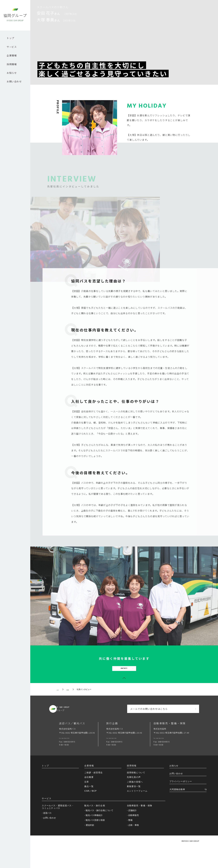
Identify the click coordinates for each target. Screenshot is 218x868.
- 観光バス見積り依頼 (95, 841)
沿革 (87, 803)
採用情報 (12, 64)
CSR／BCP (91, 812)
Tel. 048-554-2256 (122, 758)
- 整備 (131, 841)
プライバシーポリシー (181, 803)
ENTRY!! (124, 682)
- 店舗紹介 (133, 832)
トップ (10, 38)
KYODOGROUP (83, 728)
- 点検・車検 (134, 846)
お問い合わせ (14, 81)
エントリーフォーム (137, 812)
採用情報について (136, 794)
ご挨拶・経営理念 (93, 794)
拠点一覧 (89, 808)
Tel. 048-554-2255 (75, 758)
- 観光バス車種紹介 (94, 837)
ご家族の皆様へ (135, 803)
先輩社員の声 (134, 798)
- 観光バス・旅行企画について (100, 832)
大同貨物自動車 (177, 811)
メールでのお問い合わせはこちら (149, 728)
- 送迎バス (48, 834)
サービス (12, 47)
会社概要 (89, 798)
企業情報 (12, 55)
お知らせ (12, 73)
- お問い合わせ (50, 839)
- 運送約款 (90, 846)
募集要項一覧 (134, 808)
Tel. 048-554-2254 (169, 758)
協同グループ (15, 17)
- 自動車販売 (134, 837)
